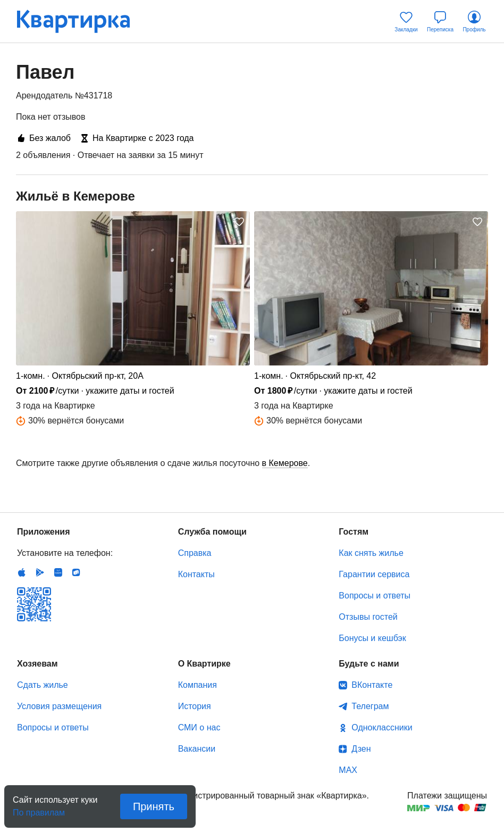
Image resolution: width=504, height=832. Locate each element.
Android (40, 572)
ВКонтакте (372, 685)
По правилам (39, 809)
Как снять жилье (371, 553)
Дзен (361, 749)
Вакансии (197, 749)
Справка (195, 553)
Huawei (58, 572)
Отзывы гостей (368, 617)
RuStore (76, 572)
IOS (22, 572)
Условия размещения (59, 706)
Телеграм (370, 706)
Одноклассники (382, 727)
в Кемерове (285, 463)
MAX (348, 770)
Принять (154, 806)
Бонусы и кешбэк (372, 638)
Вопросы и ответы (375, 596)
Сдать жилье (43, 685)
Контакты (196, 574)
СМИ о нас (199, 727)
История (195, 706)
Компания (198, 685)
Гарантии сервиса (374, 574)
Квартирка (81, 21)
